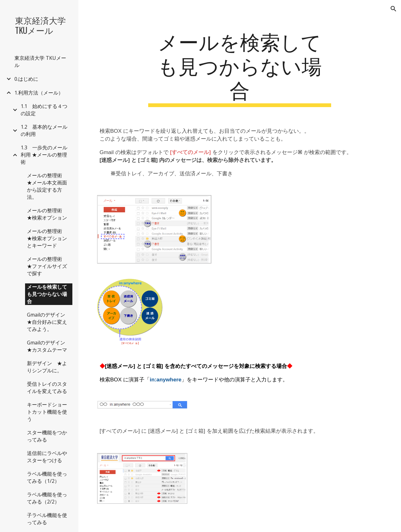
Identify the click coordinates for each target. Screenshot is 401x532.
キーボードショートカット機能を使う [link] (47, 412)
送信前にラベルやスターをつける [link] (47, 457)
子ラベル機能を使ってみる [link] (47, 519)
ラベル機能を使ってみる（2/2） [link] (47, 498)
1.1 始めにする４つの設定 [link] (44, 110)
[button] (393, 9)
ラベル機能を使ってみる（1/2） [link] (47, 477)
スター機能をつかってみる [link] (47, 436)
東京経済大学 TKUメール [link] (40, 62)
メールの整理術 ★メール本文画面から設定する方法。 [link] (47, 186)
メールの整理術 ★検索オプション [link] (47, 214)
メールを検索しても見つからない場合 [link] (47, 294)
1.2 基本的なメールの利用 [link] (44, 130)
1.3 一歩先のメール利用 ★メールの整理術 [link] (44, 155)
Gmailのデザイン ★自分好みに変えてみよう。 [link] (49, 322)
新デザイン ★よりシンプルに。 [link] (47, 367)
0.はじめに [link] (26, 79)
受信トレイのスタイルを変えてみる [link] (47, 387)
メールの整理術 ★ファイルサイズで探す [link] (47, 266)
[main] (240, 68)
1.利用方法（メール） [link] (39, 93)
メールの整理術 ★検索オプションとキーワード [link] (47, 238)
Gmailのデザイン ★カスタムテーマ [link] (49, 346)
